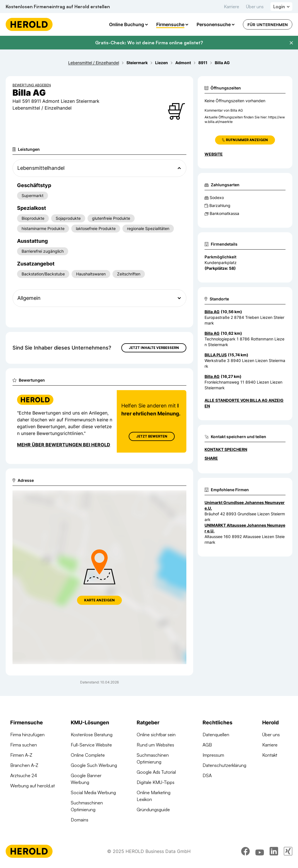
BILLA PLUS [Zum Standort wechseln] (216, 355)
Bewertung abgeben (32, 85)
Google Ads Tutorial (156, 772)
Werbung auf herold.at (33, 786)
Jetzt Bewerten (152, 436)
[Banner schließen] (291, 43)
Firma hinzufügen (27, 735)
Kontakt (270, 755)
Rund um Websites (155, 745)
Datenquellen (216, 735)
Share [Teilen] (211, 458)
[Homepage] (29, 24)
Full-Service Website (91, 745)
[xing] (288, 852)
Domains (80, 820)
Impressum (213, 755)
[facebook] (245, 852)
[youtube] (260, 852)
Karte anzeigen (99, 600)
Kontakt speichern (226, 449)
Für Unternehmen (268, 25)
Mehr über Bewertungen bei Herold (64, 445)
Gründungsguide (153, 810)
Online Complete (88, 755)
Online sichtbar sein (156, 735)
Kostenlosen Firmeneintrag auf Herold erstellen (58, 7)
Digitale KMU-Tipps (156, 782)
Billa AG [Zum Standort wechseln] (212, 312)
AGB (207, 745)
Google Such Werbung (94, 765)
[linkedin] (274, 852)
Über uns (255, 7)
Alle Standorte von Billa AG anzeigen (244, 403)
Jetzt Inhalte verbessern (154, 348)
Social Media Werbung (93, 792)
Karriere (232, 7)
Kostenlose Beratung (92, 735)
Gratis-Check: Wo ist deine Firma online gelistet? (149, 43)
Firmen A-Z (21, 755)
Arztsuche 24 (24, 775)
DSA (207, 775)
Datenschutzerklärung (224, 765)
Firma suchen (24, 745)
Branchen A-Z (24, 765)
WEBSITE (214, 154)
